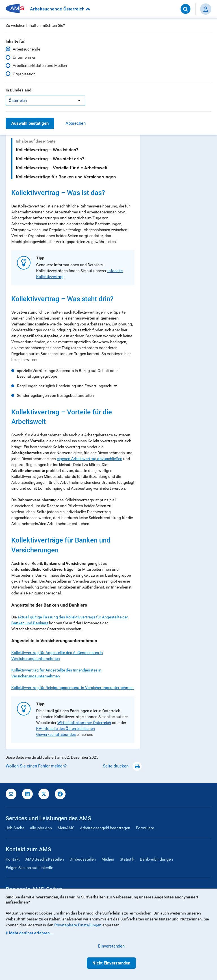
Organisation (24, 74)
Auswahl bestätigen (30, 123)
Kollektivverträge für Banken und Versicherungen (66, 177)
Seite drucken (122, 766)
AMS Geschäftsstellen (45, 859)
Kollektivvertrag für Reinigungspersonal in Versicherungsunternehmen (72, 688)
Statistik (127, 859)
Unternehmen (25, 57)
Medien (108, 859)
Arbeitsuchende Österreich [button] (60, 9)
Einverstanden (111, 946)
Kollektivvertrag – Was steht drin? (50, 159)
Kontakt (13, 859)
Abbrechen (76, 123)
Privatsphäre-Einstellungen (78, 925)
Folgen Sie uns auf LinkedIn (30, 868)
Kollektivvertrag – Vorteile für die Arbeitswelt (62, 168)
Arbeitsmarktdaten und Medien (40, 65)
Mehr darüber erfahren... (31, 933)
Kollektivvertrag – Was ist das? (47, 150)
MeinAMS (66, 828)
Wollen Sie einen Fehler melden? (36, 766)
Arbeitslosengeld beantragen (105, 828)
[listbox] (45, 100)
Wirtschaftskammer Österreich (84, 723)
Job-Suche (15, 828)
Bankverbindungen (156, 859)
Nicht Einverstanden (111, 963)
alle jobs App (41, 828)
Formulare (145, 828)
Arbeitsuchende (26, 49)
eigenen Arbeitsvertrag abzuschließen (90, 459)
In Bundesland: (19, 90)
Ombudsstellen (83, 859)
